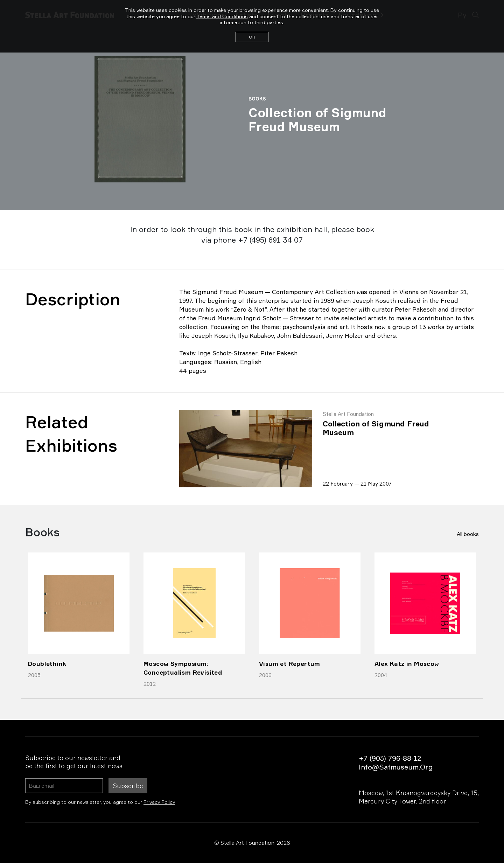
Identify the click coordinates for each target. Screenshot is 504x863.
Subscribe (128, 786)
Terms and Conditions (222, 16)
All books (468, 534)
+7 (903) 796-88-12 (390, 758)
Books (257, 99)
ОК (252, 37)
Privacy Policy (159, 802)
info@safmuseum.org (396, 767)
